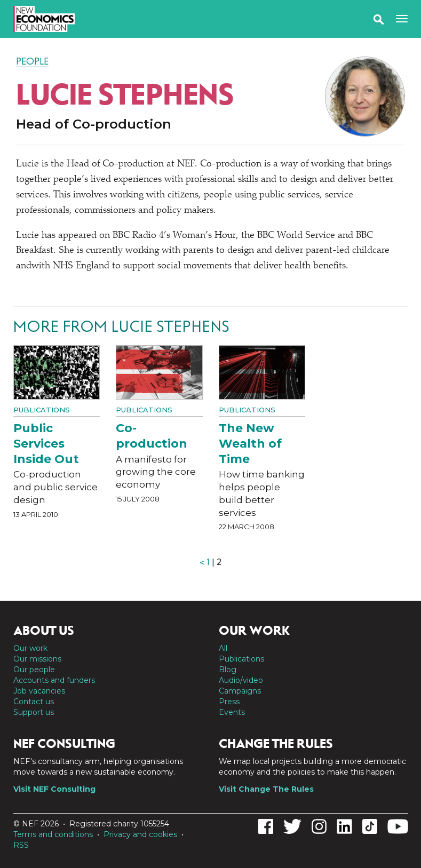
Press (229, 702)
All (223, 648)
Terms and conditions (53, 834)
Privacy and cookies (140, 834)
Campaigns (240, 691)
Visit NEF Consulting (54, 789)
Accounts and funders (54, 680)
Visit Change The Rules (266, 789)
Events (232, 712)
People (32, 61)
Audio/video (241, 680)
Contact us (34, 702)
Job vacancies (39, 691)
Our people (34, 670)
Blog (228, 670)
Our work (30, 648)
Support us (34, 712)
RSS (21, 845)
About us (44, 631)
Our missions (37, 659)
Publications (42, 410)
